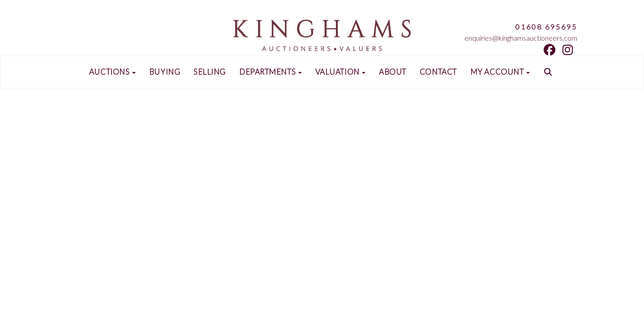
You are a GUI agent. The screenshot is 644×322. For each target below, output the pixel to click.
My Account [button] (500, 72)
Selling (210, 72)
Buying (165, 72)
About (393, 72)
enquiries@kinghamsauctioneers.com (521, 38)
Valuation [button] (341, 72)
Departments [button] (270, 72)
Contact (438, 72)
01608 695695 (546, 27)
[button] (549, 72)
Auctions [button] (112, 72)
